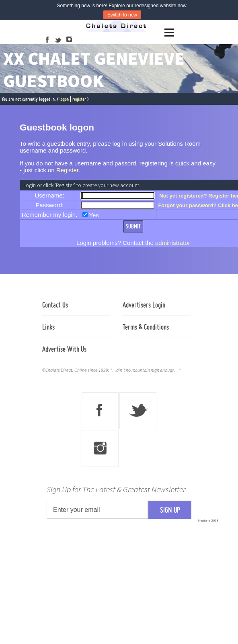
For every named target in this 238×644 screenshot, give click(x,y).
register (79, 99)
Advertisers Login (144, 305)
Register (67, 170)
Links (48, 327)
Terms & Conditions (146, 327)
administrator (173, 243)
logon (64, 99)
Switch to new (122, 15)
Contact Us (55, 305)
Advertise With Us (64, 349)
